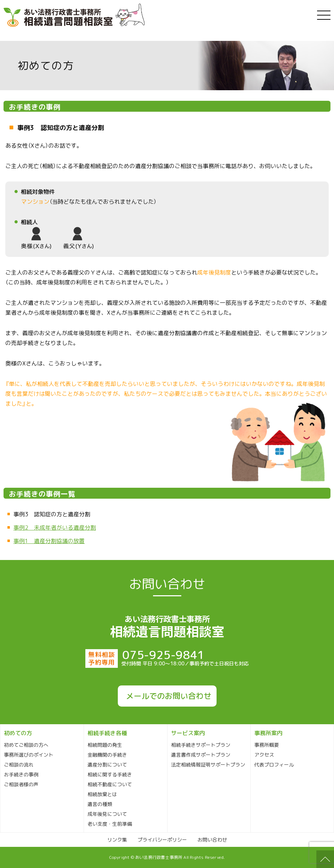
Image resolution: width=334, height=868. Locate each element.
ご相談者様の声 (21, 784)
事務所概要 (267, 745)
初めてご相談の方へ (26, 745)
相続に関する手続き (110, 774)
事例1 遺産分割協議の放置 (49, 541)
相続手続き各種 (107, 733)
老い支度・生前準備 (110, 824)
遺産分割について (107, 765)
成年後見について (107, 814)
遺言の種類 (100, 804)
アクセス (264, 755)
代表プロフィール (274, 765)
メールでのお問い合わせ (169, 696)
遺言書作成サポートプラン (201, 755)
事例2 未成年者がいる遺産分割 (55, 528)
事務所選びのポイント (29, 755)
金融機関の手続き (107, 755)
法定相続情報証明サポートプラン (208, 765)
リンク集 (117, 840)
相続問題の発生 (105, 745)
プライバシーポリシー (162, 840)
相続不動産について (110, 784)
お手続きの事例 (21, 774)
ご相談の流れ (19, 765)
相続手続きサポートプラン (201, 745)
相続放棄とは (102, 794)
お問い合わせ (212, 840)
